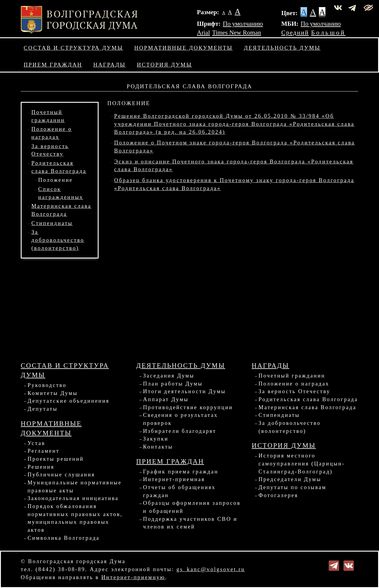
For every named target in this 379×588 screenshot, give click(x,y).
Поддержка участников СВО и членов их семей (190, 523)
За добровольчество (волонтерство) (58, 240)
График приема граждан (181, 471)
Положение (56, 180)
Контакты (158, 447)
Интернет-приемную (133, 577)
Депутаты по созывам (292, 487)
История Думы (164, 65)
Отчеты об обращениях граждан (179, 491)
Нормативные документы (184, 48)
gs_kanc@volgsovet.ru (211, 569)
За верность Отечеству (294, 391)
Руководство (47, 385)
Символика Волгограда (64, 538)
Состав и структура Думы (73, 48)
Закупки (156, 439)
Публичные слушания (61, 474)
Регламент (44, 451)
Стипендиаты (52, 223)
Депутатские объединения (69, 401)
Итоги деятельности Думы (184, 391)
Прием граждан (53, 65)
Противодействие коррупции (188, 407)
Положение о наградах (294, 384)
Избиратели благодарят (180, 431)
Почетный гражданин (292, 376)
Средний (295, 33)
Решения (41, 467)
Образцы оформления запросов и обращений (192, 507)
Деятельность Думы (282, 48)
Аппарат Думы (166, 399)
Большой (329, 33)
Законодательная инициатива (73, 498)
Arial (203, 33)
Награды (109, 65)
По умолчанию (243, 24)
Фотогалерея (278, 495)
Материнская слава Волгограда (307, 407)
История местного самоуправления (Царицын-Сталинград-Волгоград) (302, 463)
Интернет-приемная (174, 479)
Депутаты (42, 409)
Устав (36, 443)
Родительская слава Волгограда (308, 399)
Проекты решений (56, 459)
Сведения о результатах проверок (180, 419)
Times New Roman (237, 33)
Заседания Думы (169, 376)
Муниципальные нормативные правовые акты (75, 486)
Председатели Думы (290, 479)
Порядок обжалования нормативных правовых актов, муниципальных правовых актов (75, 518)
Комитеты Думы (53, 393)
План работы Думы (173, 384)
